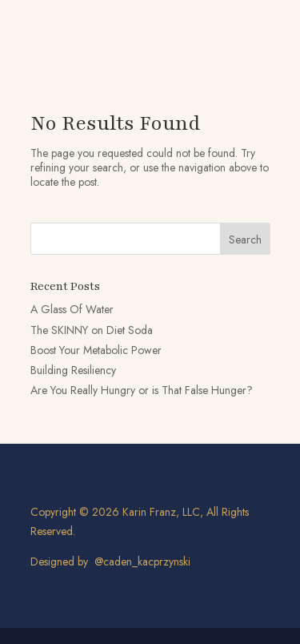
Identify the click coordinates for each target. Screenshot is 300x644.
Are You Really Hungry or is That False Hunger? (142, 390)
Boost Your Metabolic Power (96, 350)
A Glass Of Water (72, 309)
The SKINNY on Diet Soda (92, 330)
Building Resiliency (73, 370)
